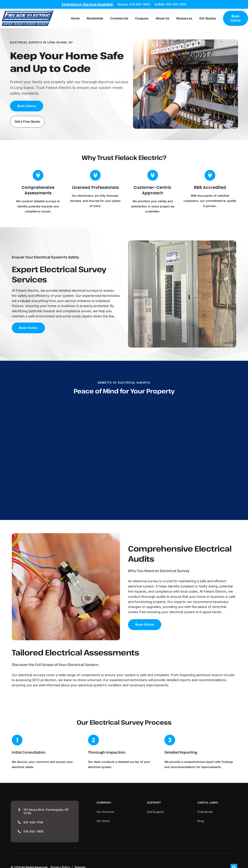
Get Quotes (211, 18)
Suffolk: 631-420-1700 (170, 4)
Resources (188, 18)
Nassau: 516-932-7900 (134, 4)
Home (79, 18)
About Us (166, 18)
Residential (98, 18)
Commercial (123, 18)
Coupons (145, 18)
